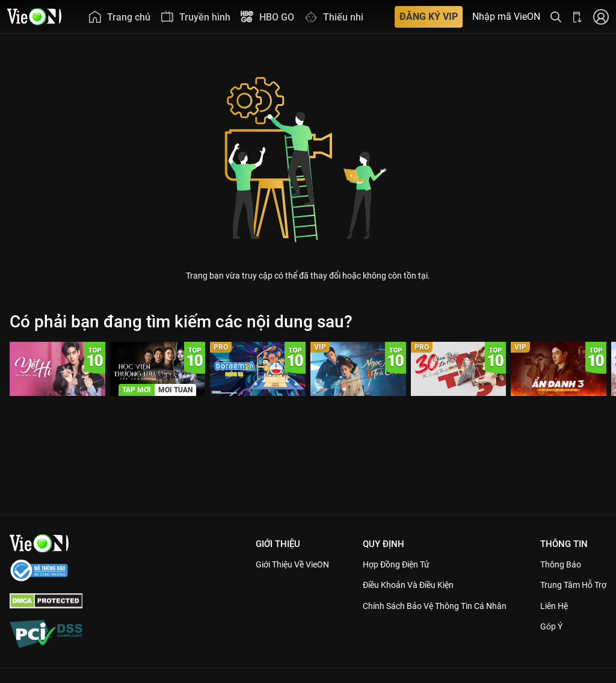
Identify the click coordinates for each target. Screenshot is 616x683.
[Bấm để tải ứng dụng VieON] (577, 17)
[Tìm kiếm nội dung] (556, 17)
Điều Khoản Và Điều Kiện (394, 585)
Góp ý (546, 626)
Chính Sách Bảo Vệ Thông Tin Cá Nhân (423, 606)
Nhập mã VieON (506, 17)
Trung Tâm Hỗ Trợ (570, 585)
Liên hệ (550, 606)
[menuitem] (119, 17)
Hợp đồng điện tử (381, 564)
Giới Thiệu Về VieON (270, 564)
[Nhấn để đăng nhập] (601, 17)
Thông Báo (556, 564)
